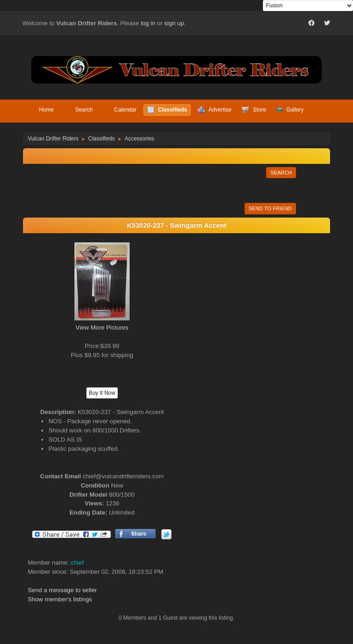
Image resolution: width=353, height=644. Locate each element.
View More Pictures (102, 328)
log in (148, 23)
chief (77, 563)
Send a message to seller (62, 590)
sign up (174, 23)
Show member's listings (60, 599)
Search (281, 173)
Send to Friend (270, 208)
